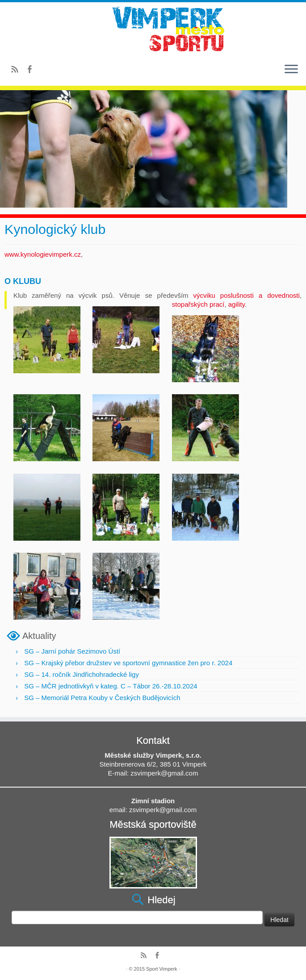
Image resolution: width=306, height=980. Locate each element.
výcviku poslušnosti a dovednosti (247, 295)
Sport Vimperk (162, 969)
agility (237, 304)
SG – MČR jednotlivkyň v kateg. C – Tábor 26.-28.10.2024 (111, 686)
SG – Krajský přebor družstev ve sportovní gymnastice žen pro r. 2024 (128, 663)
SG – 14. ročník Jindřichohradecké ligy (82, 674)
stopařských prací (198, 304)
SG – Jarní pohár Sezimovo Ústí (72, 651)
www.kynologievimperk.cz (43, 254)
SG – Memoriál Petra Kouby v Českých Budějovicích (102, 698)
